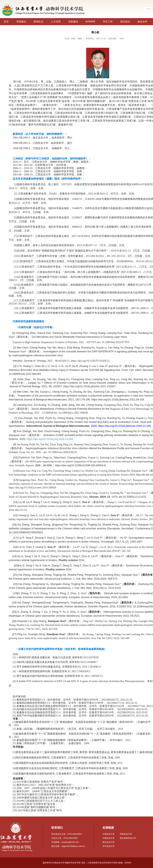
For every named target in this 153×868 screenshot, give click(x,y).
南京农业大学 (109, 842)
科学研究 (90, 22)
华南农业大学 (126, 834)
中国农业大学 (109, 838)
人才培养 (56, 22)
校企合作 (142, 22)
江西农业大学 (109, 834)
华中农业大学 (109, 846)
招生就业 (125, 22)
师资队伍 (38, 22)
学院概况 (21, 22)
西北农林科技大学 (128, 838)
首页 (6, 22)
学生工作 (108, 22)
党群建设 (73, 22)
